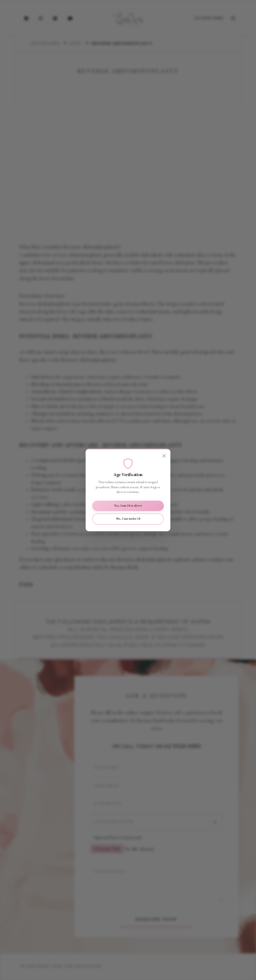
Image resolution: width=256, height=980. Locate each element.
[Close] (164, 456)
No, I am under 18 (128, 519)
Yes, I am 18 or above (128, 506)
